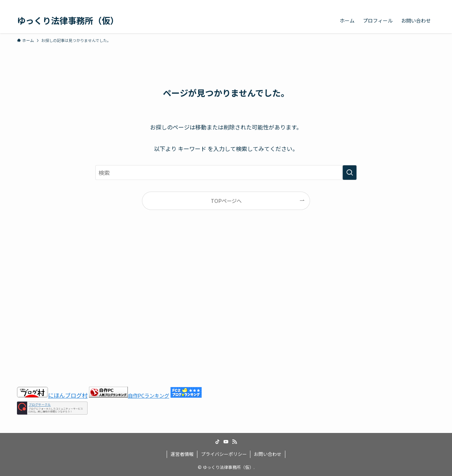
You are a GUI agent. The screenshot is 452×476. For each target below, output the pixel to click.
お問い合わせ (268, 454)
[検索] (430, 4)
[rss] (421, 4)
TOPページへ (226, 201)
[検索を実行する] (350, 173)
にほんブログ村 (52, 395)
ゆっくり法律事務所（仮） (68, 20)
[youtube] (412, 4)
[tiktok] (403, 4)
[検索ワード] (226, 173)
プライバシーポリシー (224, 454)
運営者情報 (182, 454)
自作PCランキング (148, 395)
